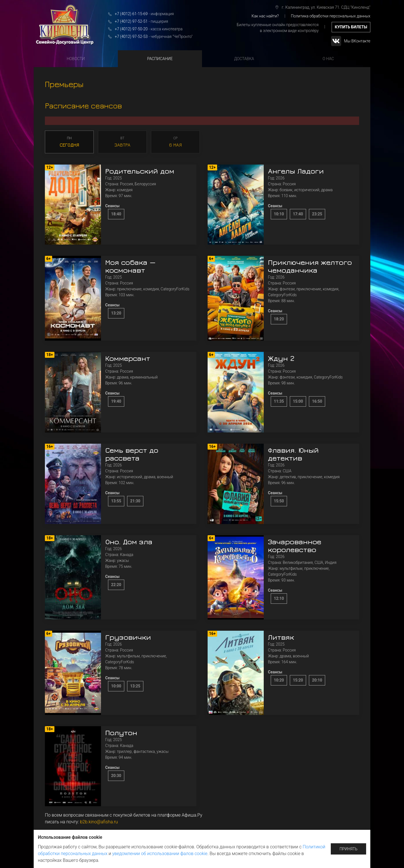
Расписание (160, 59)
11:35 (279, 401)
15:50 (279, 501)
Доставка (244, 59)
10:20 (279, 680)
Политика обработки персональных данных (331, 16)
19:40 (116, 401)
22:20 (116, 585)
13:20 (116, 313)
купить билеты (351, 27)
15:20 (298, 680)
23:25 (317, 214)
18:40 (116, 214)
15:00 (298, 401)
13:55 (116, 501)
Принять (348, 849)
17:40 (298, 214)
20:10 (317, 680)
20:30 (116, 776)
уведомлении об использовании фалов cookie (160, 854)
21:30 (135, 501)
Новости (76, 59)
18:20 (279, 319)
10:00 (116, 686)
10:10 (279, 214)
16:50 (317, 401)
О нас (328, 59)
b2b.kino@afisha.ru (99, 822)
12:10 (279, 598)
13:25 (135, 686)
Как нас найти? (265, 16)
